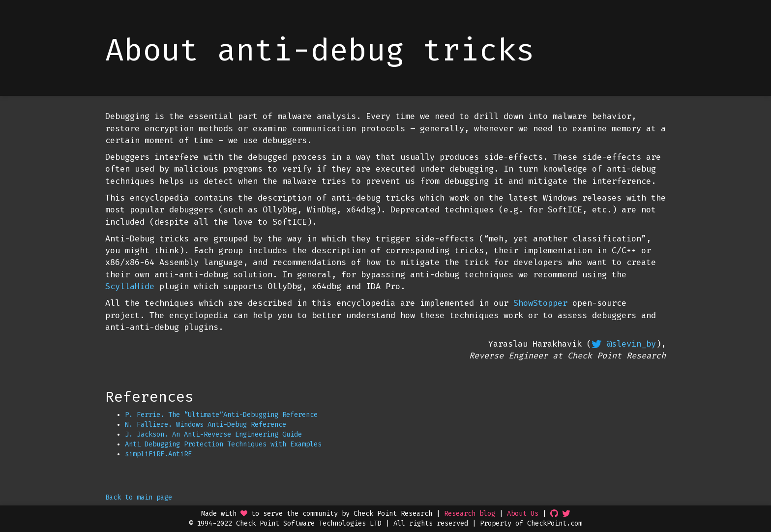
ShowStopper (540, 303)
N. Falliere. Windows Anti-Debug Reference (206, 425)
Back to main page (139, 497)
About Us (523, 514)
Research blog (470, 514)
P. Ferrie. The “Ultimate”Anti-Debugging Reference (221, 415)
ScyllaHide (130, 286)
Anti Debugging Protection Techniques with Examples (223, 444)
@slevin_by (631, 344)
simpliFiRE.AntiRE (158, 454)
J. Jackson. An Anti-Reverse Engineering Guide (213, 434)
